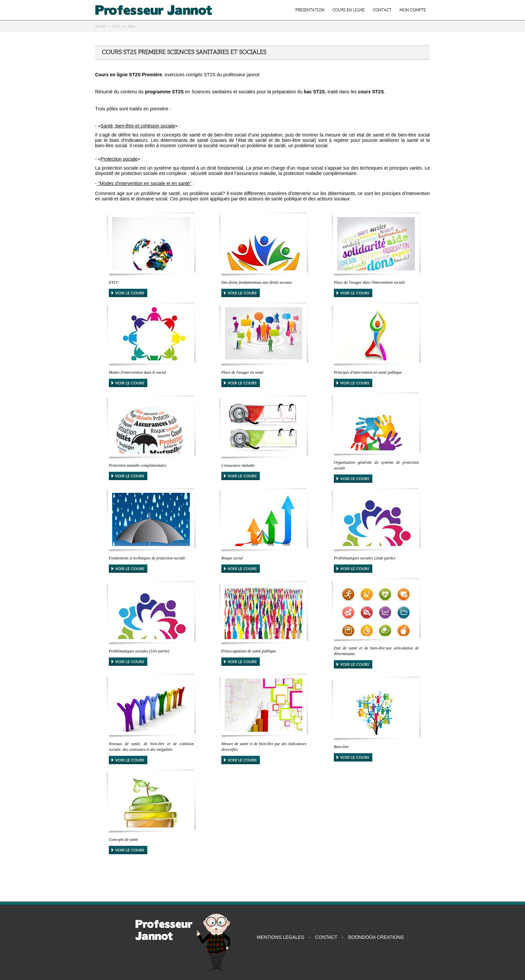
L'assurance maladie (238, 465)
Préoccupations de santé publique (249, 651)
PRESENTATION (310, 10)
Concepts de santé (123, 839)
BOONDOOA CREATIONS (376, 937)
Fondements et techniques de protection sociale (147, 558)
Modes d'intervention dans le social (137, 372)
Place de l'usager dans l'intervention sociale (369, 282)
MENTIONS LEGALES (281, 937)
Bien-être (341, 747)
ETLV (114, 282)
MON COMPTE (413, 10)
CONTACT (382, 10)
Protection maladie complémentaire (138, 465)
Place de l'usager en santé (242, 372)
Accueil (100, 26)
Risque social (232, 558)
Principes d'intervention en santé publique (368, 372)
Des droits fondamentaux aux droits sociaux (257, 282)
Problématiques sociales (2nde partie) (364, 558)
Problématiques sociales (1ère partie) (139, 651)
